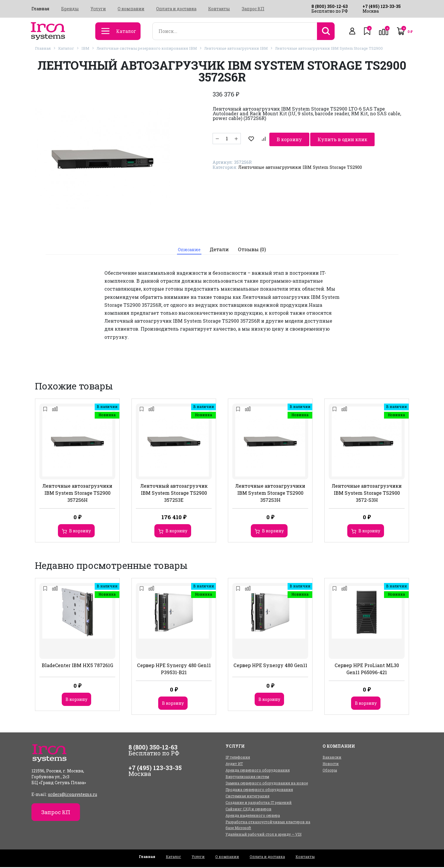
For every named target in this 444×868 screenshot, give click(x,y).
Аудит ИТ (234, 764)
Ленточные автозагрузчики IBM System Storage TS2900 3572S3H (270, 494)
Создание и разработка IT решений (259, 803)
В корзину (266, 138)
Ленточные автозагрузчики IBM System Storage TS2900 (329, 48)
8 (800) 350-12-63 (329, 6)
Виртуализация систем (247, 777)
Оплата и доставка (176, 9)
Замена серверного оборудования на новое (267, 784)
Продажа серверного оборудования (259, 790)
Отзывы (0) (254, 250)
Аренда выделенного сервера (253, 816)
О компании (131, 9)
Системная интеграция (247, 797)
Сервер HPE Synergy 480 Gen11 (270, 666)
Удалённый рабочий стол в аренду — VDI (263, 835)
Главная (40, 9)
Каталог (66, 48)
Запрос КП (253, 9)
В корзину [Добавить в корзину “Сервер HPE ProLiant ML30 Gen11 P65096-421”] (366, 704)
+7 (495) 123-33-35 (382, 6)
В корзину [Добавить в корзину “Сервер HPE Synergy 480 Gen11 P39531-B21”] (173, 704)
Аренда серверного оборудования (258, 771)
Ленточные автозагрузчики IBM (236, 48)
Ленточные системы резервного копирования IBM (147, 48)
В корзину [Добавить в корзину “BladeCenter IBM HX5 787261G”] (76, 700)
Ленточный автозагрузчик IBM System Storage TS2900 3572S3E (174, 494)
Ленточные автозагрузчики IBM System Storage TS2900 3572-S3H (367, 494)
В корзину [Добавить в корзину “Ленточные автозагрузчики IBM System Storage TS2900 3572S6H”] (80, 532)
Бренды (70, 9)
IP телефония (238, 758)
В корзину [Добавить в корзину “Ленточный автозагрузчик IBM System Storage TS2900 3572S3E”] (176, 532)
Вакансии (332, 758)
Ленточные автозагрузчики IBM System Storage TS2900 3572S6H (77, 494)
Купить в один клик (320, 138)
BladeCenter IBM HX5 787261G (77, 666)
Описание (188, 250)
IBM (85, 48)
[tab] (188, 250)
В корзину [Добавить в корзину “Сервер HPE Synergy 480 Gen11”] (269, 700)
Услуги (98, 9)
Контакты (219, 9)
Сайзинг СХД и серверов (248, 810)
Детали (221, 250)
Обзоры (330, 771)
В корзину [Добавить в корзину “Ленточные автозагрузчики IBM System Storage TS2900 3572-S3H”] (369, 532)
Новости (331, 764)
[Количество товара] (227, 139)
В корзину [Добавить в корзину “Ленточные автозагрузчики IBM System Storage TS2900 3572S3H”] (273, 532)
